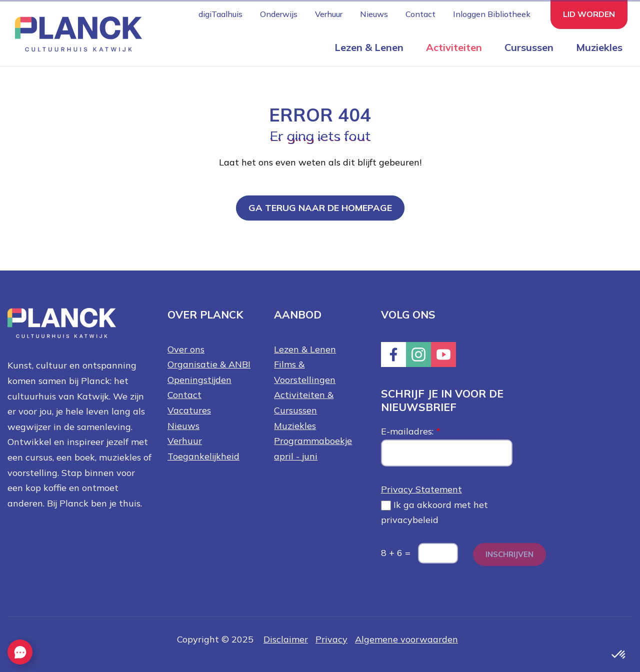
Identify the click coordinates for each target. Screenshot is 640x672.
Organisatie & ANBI (209, 364)
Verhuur (329, 14)
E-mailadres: (411, 431)
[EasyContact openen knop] (20, 652)
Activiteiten (454, 47)
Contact (420, 14)
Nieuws (374, 14)
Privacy (331, 639)
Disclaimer (286, 639)
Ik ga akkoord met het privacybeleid (434, 512)
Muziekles (599, 47)
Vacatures (189, 410)
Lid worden (589, 14)
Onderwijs (279, 14)
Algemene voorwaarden (406, 639)
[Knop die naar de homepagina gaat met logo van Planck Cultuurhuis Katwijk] (75, 33)
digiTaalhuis (220, 14)
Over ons (186, 349)
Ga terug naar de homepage (320, 208)
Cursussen (529, 47)
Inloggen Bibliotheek (492, 14)
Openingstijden (199, 380)
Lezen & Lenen (369, 47)
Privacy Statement (421, 489)
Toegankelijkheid (203, 456)
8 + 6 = (396, 553)
